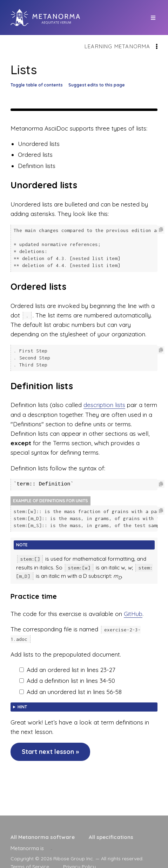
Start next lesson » (50, 747)
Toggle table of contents (37, 85)
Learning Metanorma (117, 46)
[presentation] (52, 848)
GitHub (133, 610)
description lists (104, 402)
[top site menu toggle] (153, 18)
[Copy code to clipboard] (161, 230)
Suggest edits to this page (97, 85)
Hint (22, 703)
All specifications (111, 837)
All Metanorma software (43, 837)
